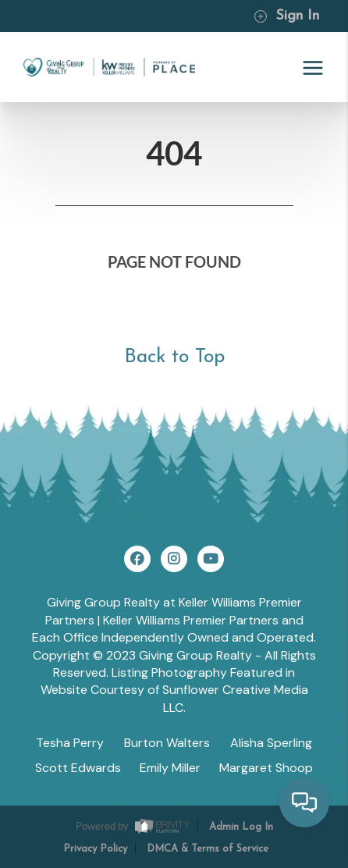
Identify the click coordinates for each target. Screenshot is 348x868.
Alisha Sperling (271, 743)
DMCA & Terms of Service (208, 849)
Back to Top (174, 357)
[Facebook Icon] (137, 559)
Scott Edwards (78, 768)
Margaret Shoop (266, 768)
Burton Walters (167, 743)
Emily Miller (170, 768)
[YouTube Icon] (211, 559)
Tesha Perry (70, 743)
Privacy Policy (95, 849)
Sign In (286, 16)
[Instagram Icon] (174, 559)
